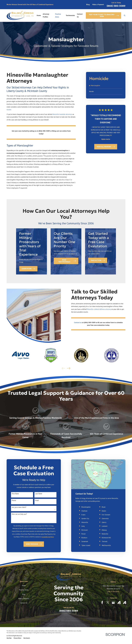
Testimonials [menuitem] (70, 15)
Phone (11, 500)
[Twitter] (108, 602)
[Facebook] (102, 602)
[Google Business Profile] (113, 602)
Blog (88, 4)
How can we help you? (16, 514)
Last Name (36, 494)
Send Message (31, 544)
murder (9, 110)
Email (34, 500)
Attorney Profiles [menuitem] (46, 15)
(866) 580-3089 (116, 6)
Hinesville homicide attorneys (62, 114)
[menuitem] (106, 86)
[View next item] (69, 368)
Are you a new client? (16, 507)
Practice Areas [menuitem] (58, 15)
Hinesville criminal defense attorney (102, 309)
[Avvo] (119, 602)
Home (24, 585)
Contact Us (24, 603)
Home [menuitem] (39, 15)
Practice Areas (24, 590)
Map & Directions (113, 591)
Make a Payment (98, 4)
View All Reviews (106, 147)
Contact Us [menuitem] (80, 15)
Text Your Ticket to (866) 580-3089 (104, 15)
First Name (12, 494)
